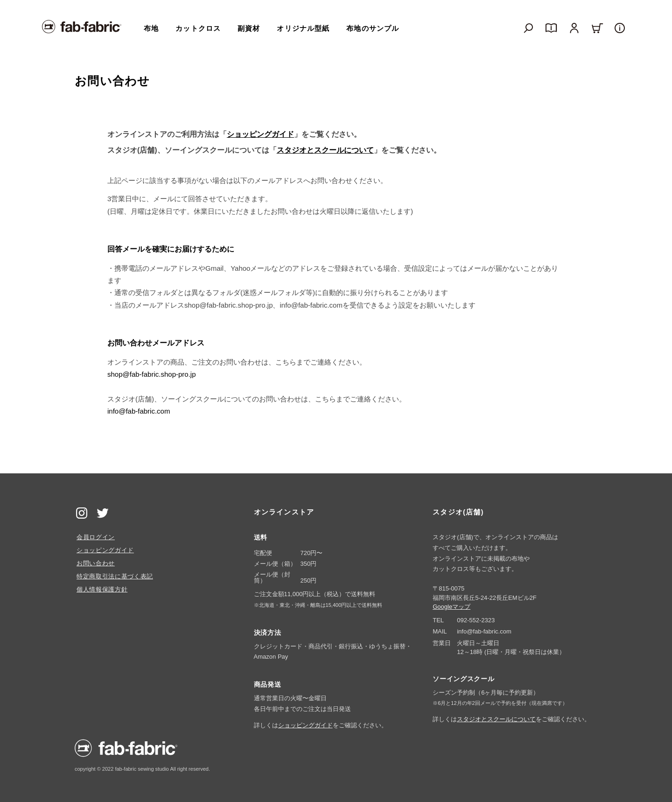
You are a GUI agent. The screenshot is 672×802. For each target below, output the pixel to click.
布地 (151, 28)
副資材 (249, 28)
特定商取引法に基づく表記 (115, 576)
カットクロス (198, 28)
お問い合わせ (96, 563)
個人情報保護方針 (102, 589)
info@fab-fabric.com (139, 411)
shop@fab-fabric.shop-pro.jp (152, 374)
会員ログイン (96, 537)
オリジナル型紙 (303, 28)
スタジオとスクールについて (325, 150)
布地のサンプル (373, 28)
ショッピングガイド (260, 134)
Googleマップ (451, 607)
